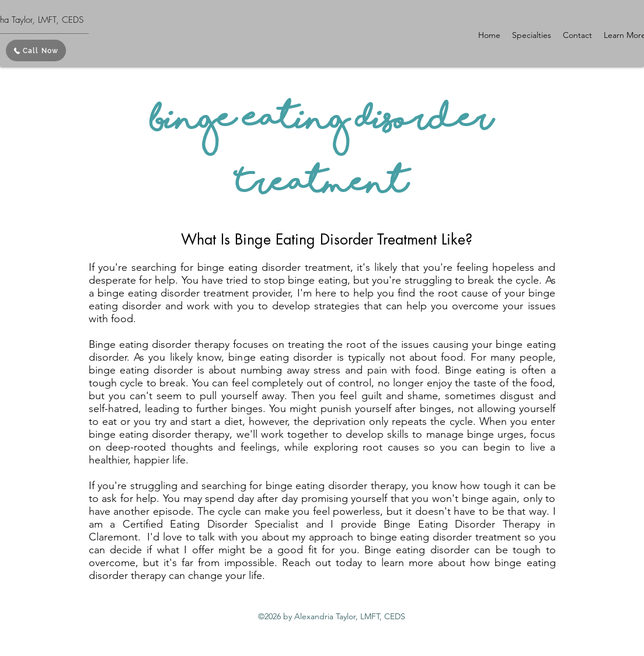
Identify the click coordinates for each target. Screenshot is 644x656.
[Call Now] (36, 50)
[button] (532, 35)
